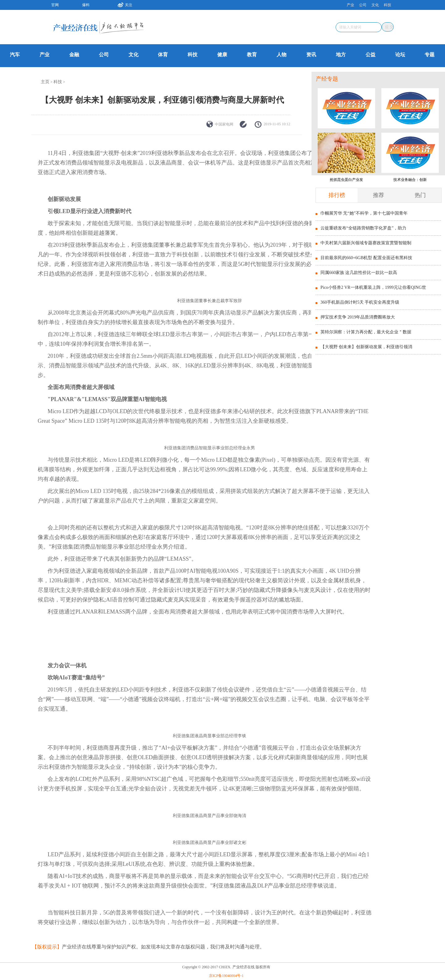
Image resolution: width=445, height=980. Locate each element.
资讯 (311, 55)
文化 (375, 5)
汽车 (15, 55)
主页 (45, 82)
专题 (430, 55)
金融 (74, 55)
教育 (252, 55)
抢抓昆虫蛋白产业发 (346, 180)
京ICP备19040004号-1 (226, 976)
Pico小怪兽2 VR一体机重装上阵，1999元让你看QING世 (373, 287)
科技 (388, 5)
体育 (163, 55)
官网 (55, 5)
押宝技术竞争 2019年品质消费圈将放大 (358, 317)
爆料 (86, 5)
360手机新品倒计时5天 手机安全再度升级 (360, 302)
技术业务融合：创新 (410, 180)
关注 (123, 4)
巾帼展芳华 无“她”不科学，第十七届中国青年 (364, 213)
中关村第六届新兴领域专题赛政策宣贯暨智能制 (366, 243)
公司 (363, 5)
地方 (341, 55)
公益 (371, 55)
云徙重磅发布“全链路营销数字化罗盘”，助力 (363, 228)
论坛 (400, 55)
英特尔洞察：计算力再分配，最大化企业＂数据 (366, 332)
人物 (282, 55)
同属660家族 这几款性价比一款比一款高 (359, 273)
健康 (222, 55)
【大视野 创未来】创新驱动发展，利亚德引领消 (367, 347)
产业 (350, 5)
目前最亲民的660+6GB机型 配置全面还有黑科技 (366, 258)
